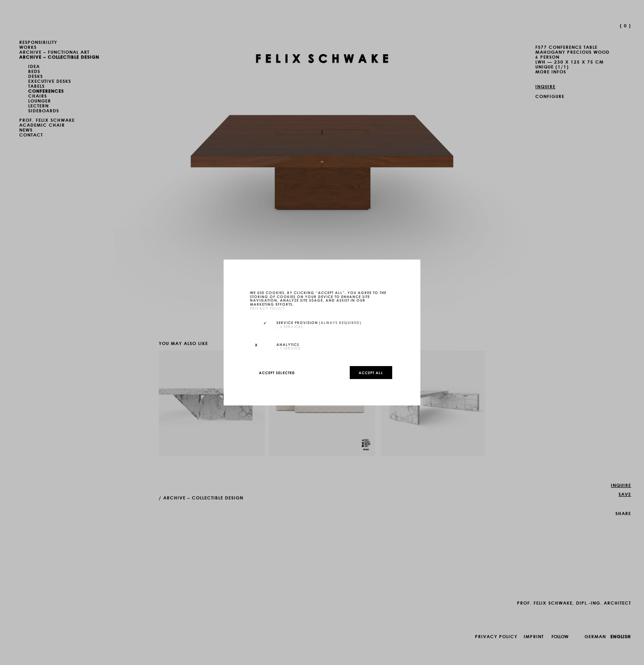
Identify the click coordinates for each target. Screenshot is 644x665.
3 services (290, 326)
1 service (288, 348)
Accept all (371, 372)
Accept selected (277, 372)
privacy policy (267, 308)
